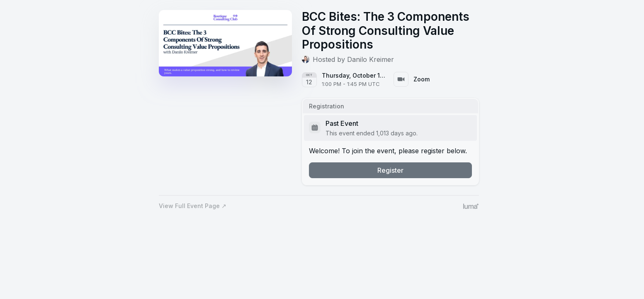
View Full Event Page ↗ (193, 206)
